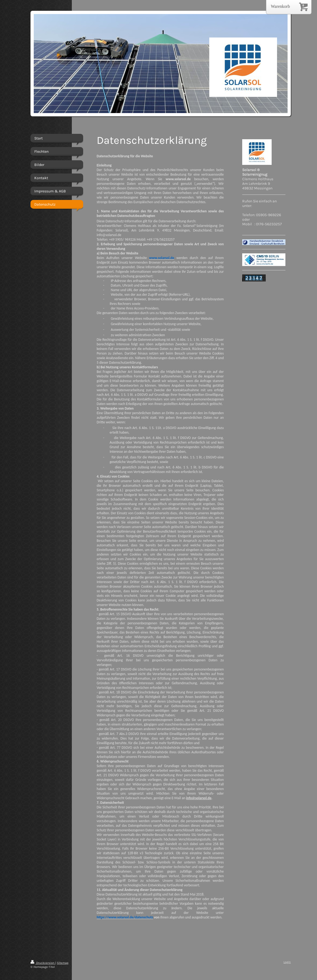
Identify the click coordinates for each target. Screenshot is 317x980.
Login (287, 962)
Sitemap (63, 963)
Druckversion (43, 963)
